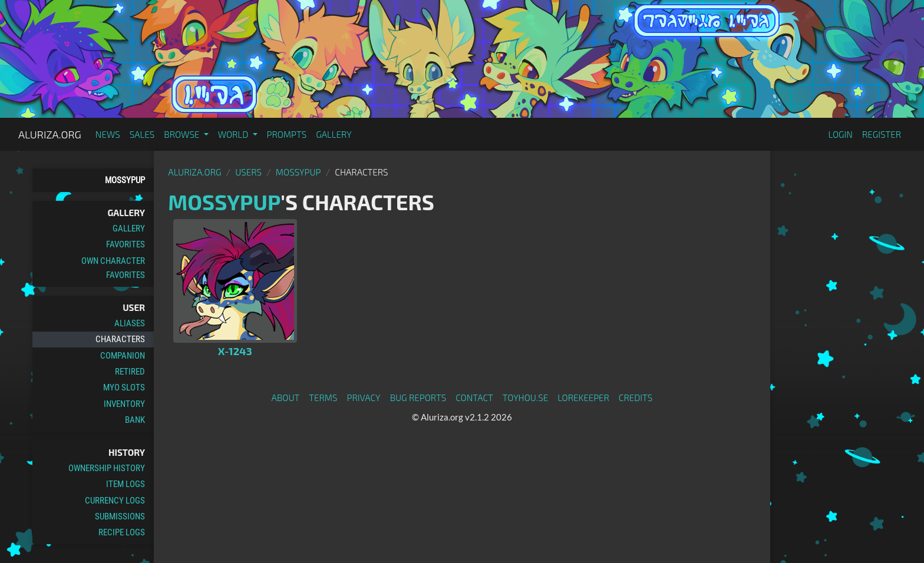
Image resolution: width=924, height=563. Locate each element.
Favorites (126, 244)
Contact (474, 398)
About (286, 398)
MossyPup (125, 180)
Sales (142, 134)
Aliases (130, 323)
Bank (135, 420)
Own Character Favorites (113, 268)
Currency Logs (115, 501)
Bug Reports (418, 398)
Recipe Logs (122, 532)
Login (840, 134)
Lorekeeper (583, 398)
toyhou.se (525, 398)
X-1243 (235, 351)
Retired (130, 372)
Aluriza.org (50, 134)
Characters (120, 339)
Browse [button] (182, 134)
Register (882, 134)
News (108, 134)
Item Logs (126, 484)
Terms (323, 398)
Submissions (120, 516)
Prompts (287, 134)
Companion (123, 356)
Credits (636, 398)
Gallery (334, 134)
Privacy (364, 398)
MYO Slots (124, 388)
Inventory (124, 404)
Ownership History (107, 468)
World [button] (234, 134)
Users (248, 172)
